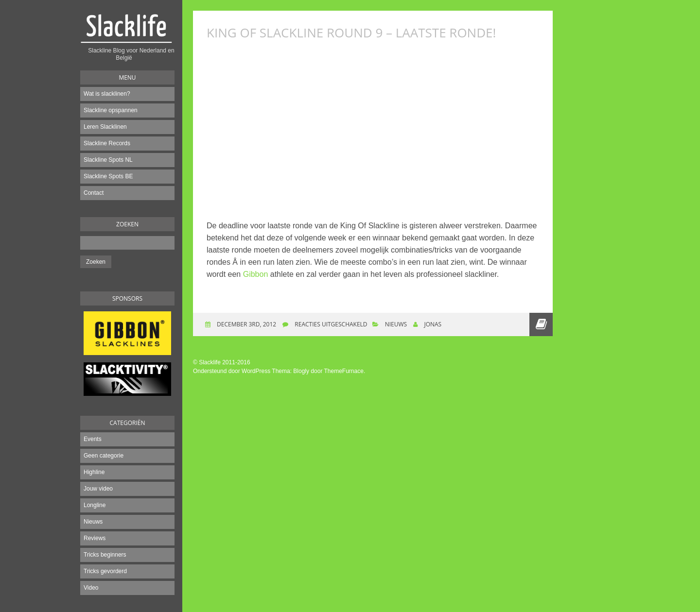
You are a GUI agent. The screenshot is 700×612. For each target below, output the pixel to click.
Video (91, 588)
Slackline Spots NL (108, 160)
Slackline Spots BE (108, 176)
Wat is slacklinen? (107, 94)
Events (93, 439)
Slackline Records (107, 143)
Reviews (95, 538)
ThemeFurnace (344, 371)
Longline (95, 505)
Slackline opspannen (111, 110)
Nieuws (93, 522)
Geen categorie (104, 456)
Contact (94, 193)
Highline (94, 472)
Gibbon (256, 274)
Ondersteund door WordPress (232, 371)
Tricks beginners (105, 555)
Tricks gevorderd (105, 571)
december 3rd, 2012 (246, 324)
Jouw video (98, 489)
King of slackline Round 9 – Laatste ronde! (351, 33)
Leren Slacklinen (105, 127)
